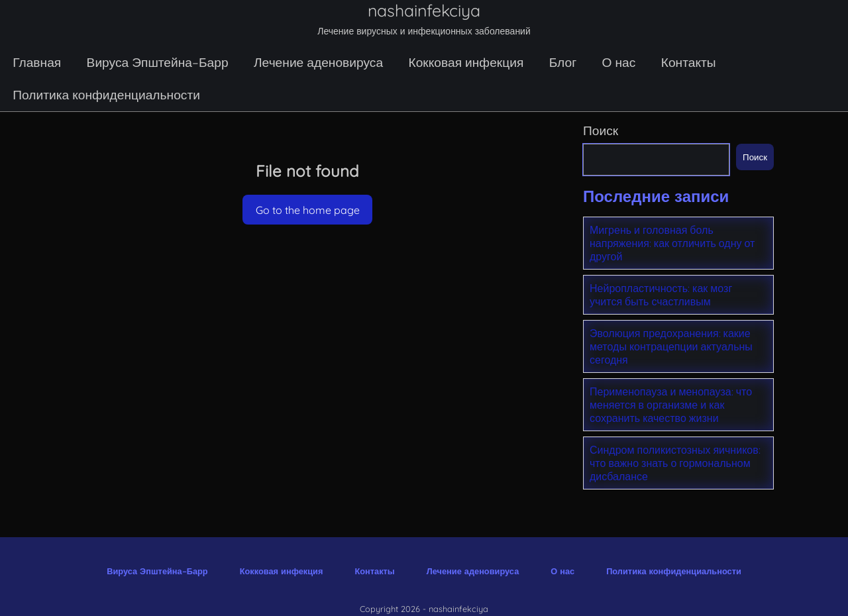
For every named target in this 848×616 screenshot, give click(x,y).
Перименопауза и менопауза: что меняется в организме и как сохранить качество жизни (671, 405)
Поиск (601, 130)
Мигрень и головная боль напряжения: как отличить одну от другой (672, 243)
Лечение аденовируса (318, 62)
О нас (619, 62)
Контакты (689, 62)
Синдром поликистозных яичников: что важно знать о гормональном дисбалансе (675, 463)
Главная (37, 62)
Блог (563, 62)
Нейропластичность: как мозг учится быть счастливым (661, 295)
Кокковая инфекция (466, 62)
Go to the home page (308, 210)
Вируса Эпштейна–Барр (158, 62)
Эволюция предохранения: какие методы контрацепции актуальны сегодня (671, 346)
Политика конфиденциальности (106, 95)
